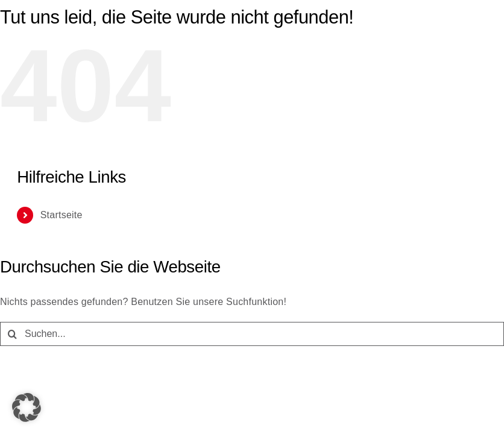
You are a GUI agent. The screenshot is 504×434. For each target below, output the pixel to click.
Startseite (61, 215)
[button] (27, 407)
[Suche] (12, 334)
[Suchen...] (252, 334)
